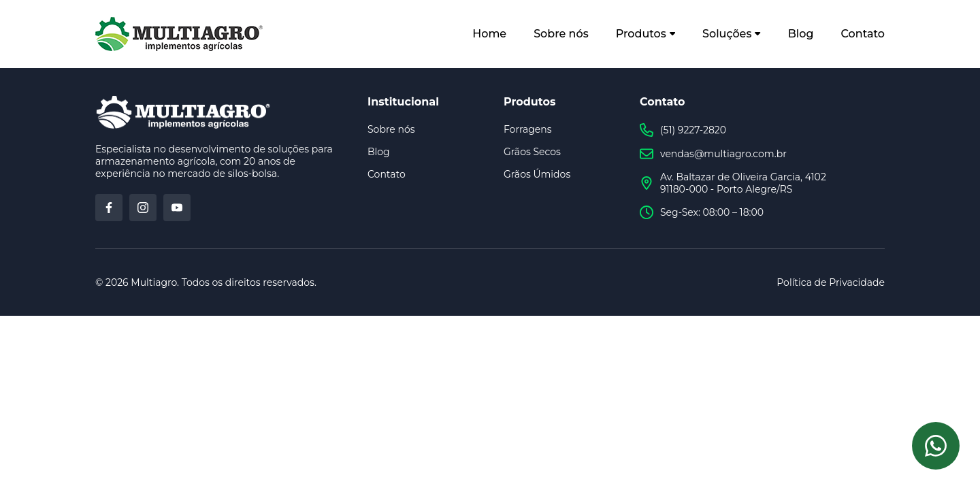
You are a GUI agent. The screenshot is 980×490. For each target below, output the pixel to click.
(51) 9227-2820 (683, 130)
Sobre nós (561, 34)
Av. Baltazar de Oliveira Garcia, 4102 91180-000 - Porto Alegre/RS (733, 183)
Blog (801, 34)
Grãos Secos (532, 152)
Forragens (528, 129)
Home (489, 34)
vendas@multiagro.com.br (713, 154)
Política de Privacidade (831, 282)
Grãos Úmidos (537, 174)
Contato (863, 34)
